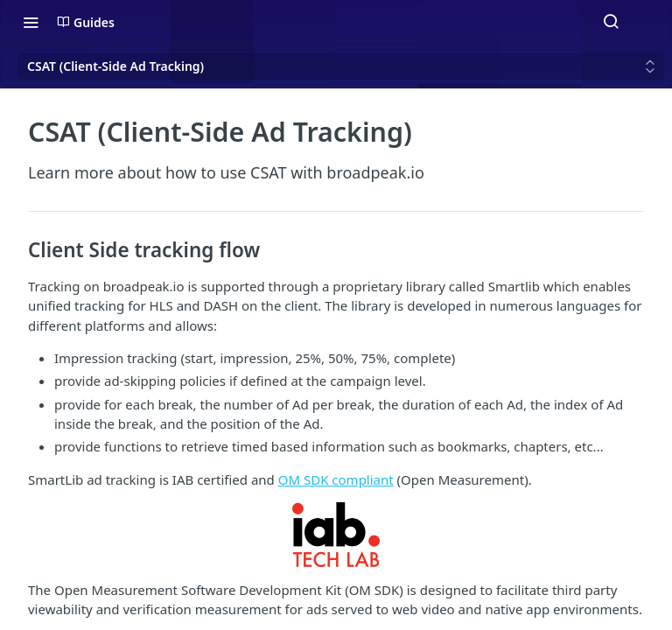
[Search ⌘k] (611, 22)
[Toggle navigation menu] (31, 22)
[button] (336, 534)
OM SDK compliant (336, 479)
